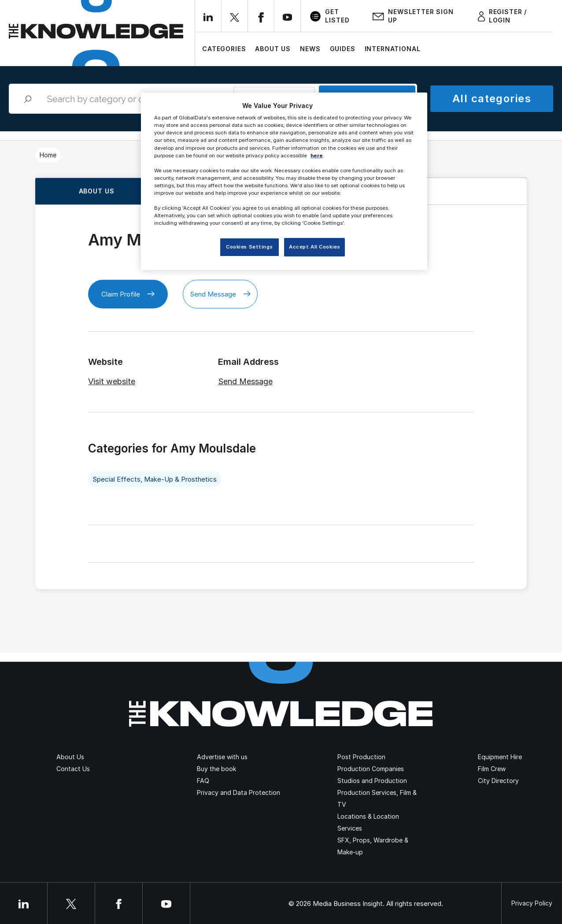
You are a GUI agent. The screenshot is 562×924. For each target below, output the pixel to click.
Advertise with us (222, 757)
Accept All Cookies (314, 247)
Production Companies (371, 769)
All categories (492, 98)
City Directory (498, 781)
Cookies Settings (249, 247)
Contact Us (73, 769)
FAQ (203, 781)
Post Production (361, 757)
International (393, 49)
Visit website (112, 381)
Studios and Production (372, 781)
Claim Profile (128, 294)
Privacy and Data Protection (238, 792)
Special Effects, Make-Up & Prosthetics (155, 479)
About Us (273, 49)
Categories (224, 49)
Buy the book (216, 769)
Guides (343, 49)
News (310, 49)
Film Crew (492, 769)
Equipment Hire (500, 757)
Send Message (220, 294)
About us (97, 191)
